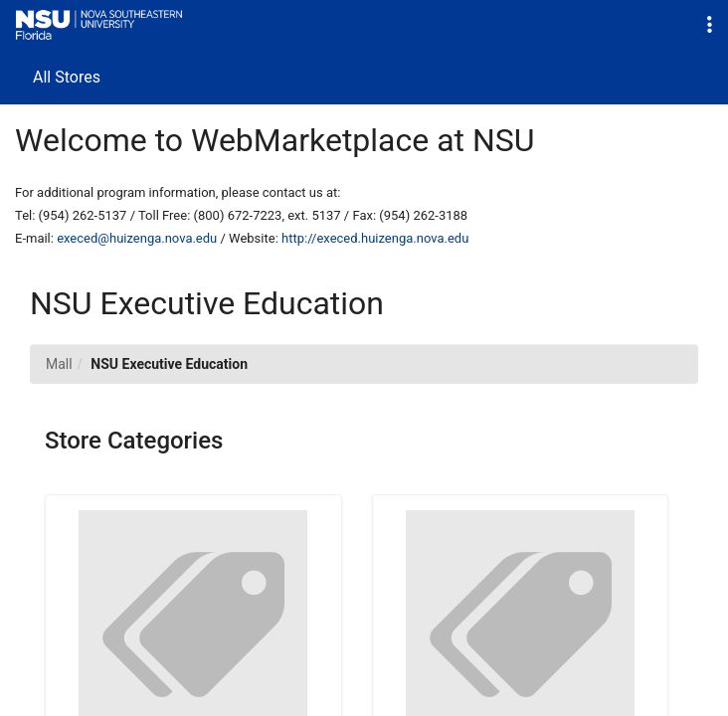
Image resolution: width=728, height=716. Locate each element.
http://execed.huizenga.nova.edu (375, 238)
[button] (710, 25)
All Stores (67, 77)
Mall (59, 364)
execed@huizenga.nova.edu (137, 238)
